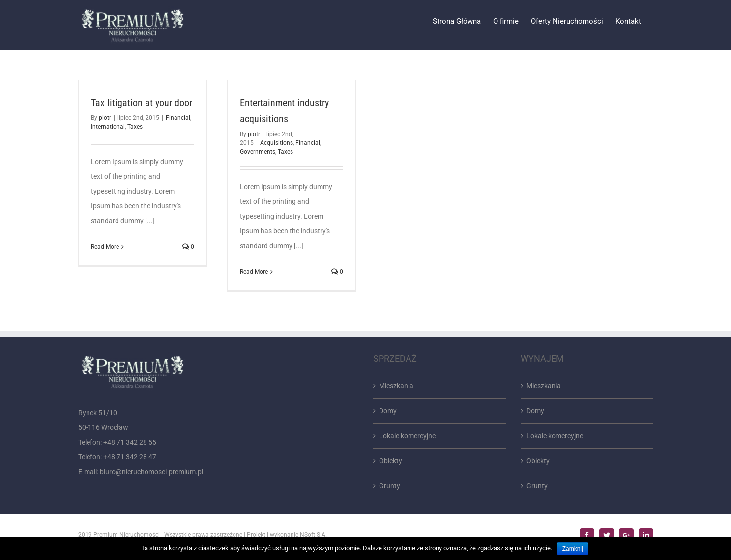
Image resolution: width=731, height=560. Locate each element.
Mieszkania (396, 386)
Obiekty (391, 461)
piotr (105, 118)
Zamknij (573, 549)
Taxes (135, 127)
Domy (388, 411)
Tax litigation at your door (142, 103)
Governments (258, 152)
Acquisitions (277, 143)
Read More (105, 247)
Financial (178, 118)
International (108, 127)
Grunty (390, 486)
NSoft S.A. (313, 535)
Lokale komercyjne (407, 436)
